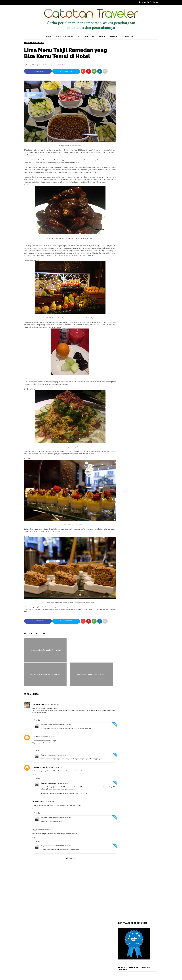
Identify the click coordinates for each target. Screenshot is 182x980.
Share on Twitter (66, 71)
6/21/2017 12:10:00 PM (46, 802)
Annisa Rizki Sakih (38, 705)
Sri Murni (35, 802)
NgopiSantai (37, 830)
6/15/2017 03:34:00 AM (52, 705)
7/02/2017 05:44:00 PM (64, 846)
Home (49, 37)
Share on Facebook (38, 71)
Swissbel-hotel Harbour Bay (34, 43)
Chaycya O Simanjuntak (34, 65)
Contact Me (128, 37)
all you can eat (75, 162)
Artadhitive (36, 737)
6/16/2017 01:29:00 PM (48, 737)
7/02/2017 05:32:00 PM (64, 783)
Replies (38, 720)
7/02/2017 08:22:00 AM (49, 830)
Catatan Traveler (65, 37)
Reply (34, 716)
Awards (114, 37)
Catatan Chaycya (86, 37)
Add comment (70, 858)
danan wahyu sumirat (40, 767)
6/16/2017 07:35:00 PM (55, 767)
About (102, 37)
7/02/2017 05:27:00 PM (64, 755)
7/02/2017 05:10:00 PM (64, 725)
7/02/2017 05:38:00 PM (64, 818)
